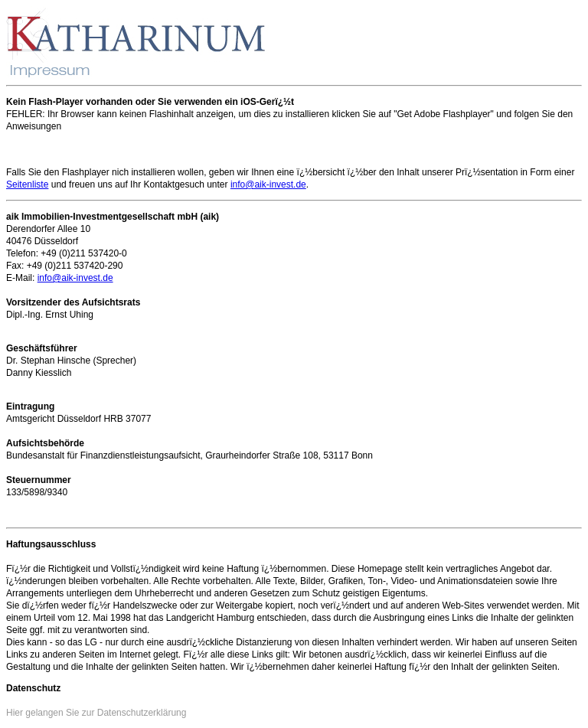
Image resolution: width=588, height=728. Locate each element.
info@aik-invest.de (268, 184)
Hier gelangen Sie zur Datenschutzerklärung (96, 713)
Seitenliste (27, 184)
